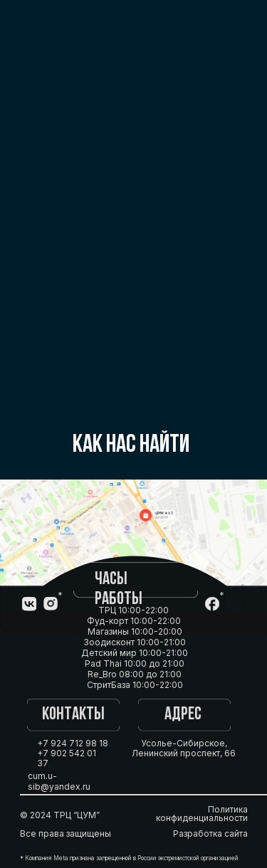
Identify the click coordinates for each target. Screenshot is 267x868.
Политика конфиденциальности (202, 814)
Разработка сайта (210, 833)
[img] (234, 604)
